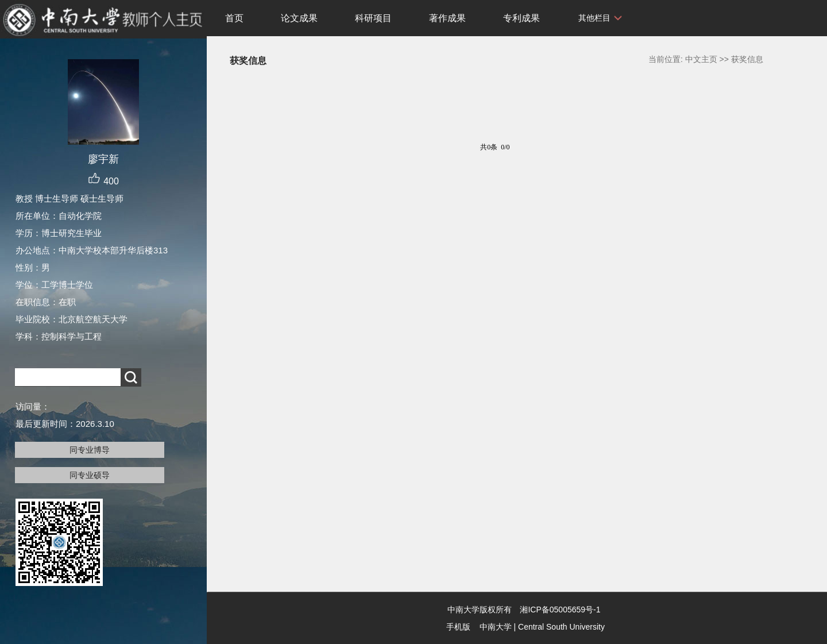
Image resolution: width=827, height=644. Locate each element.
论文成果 (299, 18)
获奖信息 (747, 59)
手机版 (458, 627)
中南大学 (496, 627)
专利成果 (521, 18)
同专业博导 (90, 450)
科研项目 (373, 18)
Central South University (561, 627)
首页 (234, 18)
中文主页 (701, 59)
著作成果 (447, 18)
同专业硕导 (90, 475)
